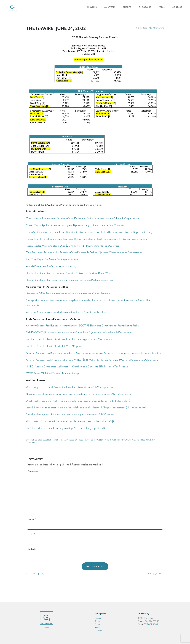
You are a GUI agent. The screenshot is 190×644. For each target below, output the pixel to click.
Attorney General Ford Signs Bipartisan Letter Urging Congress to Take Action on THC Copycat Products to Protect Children (94, 353)
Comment (34, 471)
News (149, 440)
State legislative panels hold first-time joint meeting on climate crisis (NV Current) (70, 414)
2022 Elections (45, 440)
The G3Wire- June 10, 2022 (37, 574)
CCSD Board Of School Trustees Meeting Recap (52, 373)
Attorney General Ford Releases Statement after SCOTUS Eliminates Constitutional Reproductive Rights (83, 326)
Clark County (91, 440)
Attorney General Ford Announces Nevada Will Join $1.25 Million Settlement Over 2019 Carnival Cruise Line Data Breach (92, 360)
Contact (177, 7)
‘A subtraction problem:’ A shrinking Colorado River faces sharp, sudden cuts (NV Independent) (78, 401)
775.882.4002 (151, 624)
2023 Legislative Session (66, 440)
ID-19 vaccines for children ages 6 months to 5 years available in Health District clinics (87, 332)
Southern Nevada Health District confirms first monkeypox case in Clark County (69, 339)
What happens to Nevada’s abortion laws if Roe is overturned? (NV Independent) (70, 387)
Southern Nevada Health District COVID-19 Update (54, 346)
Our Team (110, 7)
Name (32, 519)
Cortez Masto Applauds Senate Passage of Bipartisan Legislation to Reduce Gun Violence (75, 225)
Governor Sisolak (119, 440)
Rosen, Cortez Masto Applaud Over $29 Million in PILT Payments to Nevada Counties (73, 246)
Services (92, 7)
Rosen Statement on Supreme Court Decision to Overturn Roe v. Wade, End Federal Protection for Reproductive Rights (91, 232)
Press (162, 7)
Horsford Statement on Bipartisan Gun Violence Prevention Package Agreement (70, 280)
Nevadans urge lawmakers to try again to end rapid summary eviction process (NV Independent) (78, 394)
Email (31, 534)
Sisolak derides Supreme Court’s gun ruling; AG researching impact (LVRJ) (66, 428)
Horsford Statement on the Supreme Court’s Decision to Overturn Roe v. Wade (69, 273)
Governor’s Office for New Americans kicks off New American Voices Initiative (68, 293)
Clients (127, 7)
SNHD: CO (32, 332)
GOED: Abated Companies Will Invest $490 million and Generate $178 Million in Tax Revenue (77, 367)
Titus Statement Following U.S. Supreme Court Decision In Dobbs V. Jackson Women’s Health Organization (84, 253)
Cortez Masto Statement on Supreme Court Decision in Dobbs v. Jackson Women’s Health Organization (82, 218)
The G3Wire (145, 7)
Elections (104, 440)
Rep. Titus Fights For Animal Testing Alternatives (52, 259)
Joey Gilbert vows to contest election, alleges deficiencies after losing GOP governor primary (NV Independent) (86, 408)
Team (97, 621)
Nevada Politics (137, 440)
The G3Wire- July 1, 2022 (154, 574)
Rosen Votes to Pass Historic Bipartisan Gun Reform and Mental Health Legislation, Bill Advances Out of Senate (87, 239)
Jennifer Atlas (157, 28)
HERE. (98, 205)
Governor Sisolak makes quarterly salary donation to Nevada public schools (67, 312)
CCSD (81, 440)
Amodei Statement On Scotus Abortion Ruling (51, 266)
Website (32, 549)
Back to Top (44, 627)
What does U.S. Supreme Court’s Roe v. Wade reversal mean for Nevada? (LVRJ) (70, 421)
